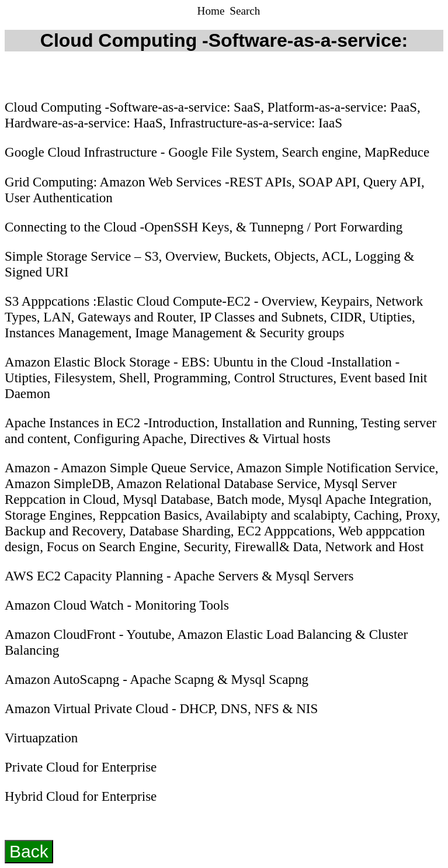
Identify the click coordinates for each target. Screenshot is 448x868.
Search (245, 11)
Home (213, 11)
